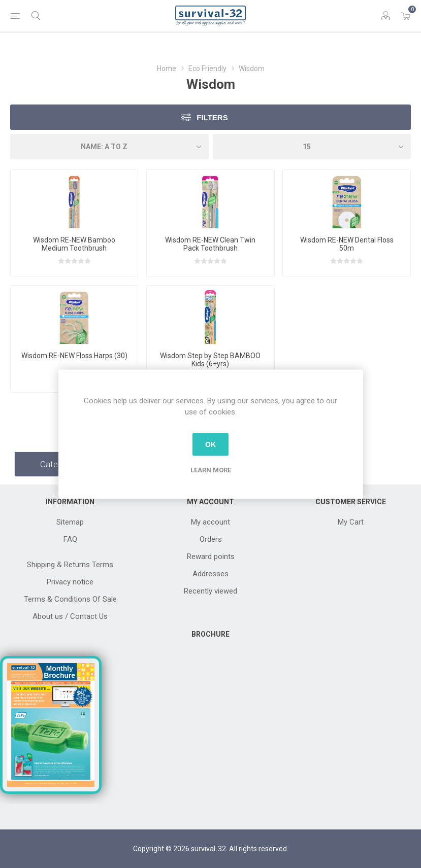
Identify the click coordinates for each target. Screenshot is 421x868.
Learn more (211, 470)
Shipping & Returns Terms (70, 565)
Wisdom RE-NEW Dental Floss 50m (347, 244)
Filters (212, 117)
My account (210, 522)
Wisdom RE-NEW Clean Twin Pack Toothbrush (210, 244)
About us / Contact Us (70, 616)
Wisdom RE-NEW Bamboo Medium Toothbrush (74, 244)
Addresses (210, 574)
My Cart (351, 522)
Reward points (211, 557)
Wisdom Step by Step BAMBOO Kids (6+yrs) (210, 360)
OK (210, 444)
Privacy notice (70, 582)
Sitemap (70, 522)
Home (167, 68)
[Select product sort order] (109, 147)
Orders (211, 539)
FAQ (70, 539)
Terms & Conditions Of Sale (70, 599)
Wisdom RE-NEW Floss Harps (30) (74, 356)
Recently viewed (210, 591)
